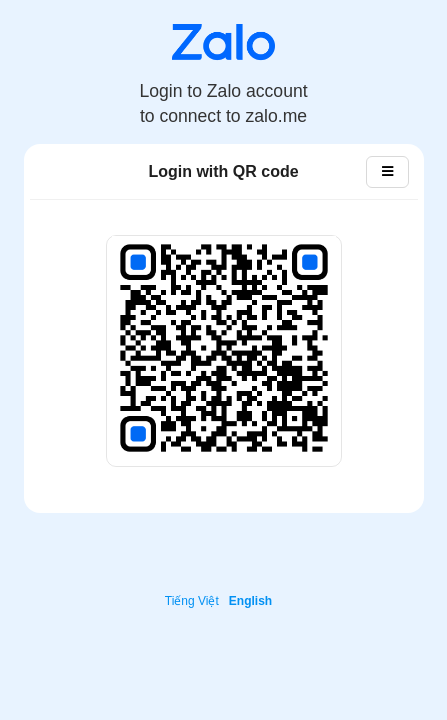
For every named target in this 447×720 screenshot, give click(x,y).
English (250, 601)
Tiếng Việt (192, 601)
